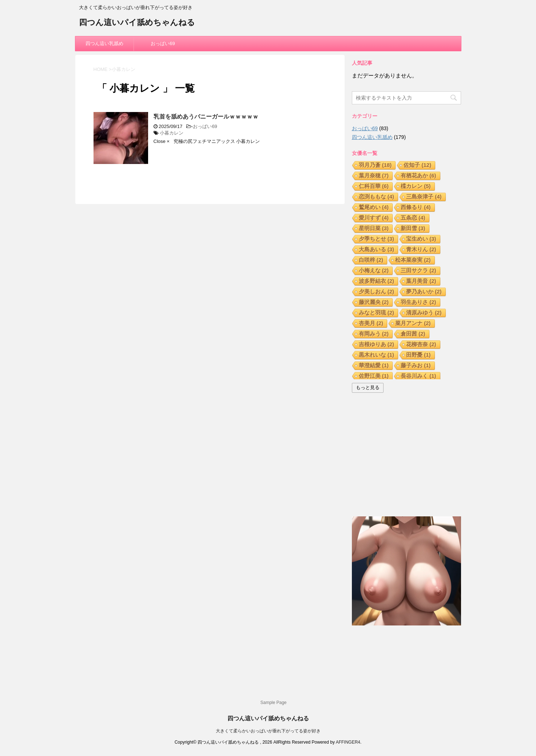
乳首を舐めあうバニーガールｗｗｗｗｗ (206, 117)
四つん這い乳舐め (104, 43)
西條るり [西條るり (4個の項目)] (416, 207)
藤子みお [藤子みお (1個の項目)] (416, 365)
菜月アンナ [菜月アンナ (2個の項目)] (413, 323)
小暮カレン (172, 133)
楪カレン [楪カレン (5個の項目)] (416, 186)
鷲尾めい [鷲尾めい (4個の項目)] (374, 207)
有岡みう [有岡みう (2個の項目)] (374, 334)
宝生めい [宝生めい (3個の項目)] (421, 239)
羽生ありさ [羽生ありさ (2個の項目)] (418, 302)
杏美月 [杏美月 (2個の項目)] (371, 323)
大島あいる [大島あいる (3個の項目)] (377, 249)
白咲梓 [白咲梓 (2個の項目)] (371, 260)
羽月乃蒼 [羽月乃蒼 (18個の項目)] (375, 165)
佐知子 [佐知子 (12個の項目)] (417, 165)
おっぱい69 (163, 43)
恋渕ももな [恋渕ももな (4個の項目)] (377, 197)
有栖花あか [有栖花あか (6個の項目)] (418, 175)
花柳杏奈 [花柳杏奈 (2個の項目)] (421, 344)
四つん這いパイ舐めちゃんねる (137, 23)
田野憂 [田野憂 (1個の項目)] (418, 355)
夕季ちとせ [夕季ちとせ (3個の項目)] (377, 239)
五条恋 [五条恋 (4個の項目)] (413, 218)
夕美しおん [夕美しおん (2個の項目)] (377, 291)
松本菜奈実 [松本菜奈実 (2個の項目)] (413, 260)
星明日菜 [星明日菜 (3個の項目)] (374, 228)
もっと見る (368, 387)
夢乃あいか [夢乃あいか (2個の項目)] (424, 291)
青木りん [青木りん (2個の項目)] (421, 249)
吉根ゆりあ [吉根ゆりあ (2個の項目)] (377, 344)
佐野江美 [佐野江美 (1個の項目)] (374, 376)
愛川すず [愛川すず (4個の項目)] (374, 218)
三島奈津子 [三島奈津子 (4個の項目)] (424, 197)
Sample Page (273, 703)
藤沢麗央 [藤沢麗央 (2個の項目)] (374, 302)
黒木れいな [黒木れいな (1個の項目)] (377, 355)
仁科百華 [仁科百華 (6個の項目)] (374, 186)
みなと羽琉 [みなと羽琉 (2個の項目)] (377, 313)
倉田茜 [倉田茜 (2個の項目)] (413, 334)
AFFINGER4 (348, 742)
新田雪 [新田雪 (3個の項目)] (413, 228)
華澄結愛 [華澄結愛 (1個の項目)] (374, 365)
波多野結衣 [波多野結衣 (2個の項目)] (377, 281)
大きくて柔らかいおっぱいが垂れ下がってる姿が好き (268, 731)
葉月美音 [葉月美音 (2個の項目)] (421, 281)
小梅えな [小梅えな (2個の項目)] (374, 270)
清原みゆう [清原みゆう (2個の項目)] (424, 313)
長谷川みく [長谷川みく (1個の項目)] (418, 376)
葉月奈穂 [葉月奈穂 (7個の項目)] (374, 175)
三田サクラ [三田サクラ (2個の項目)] (418, 270)
